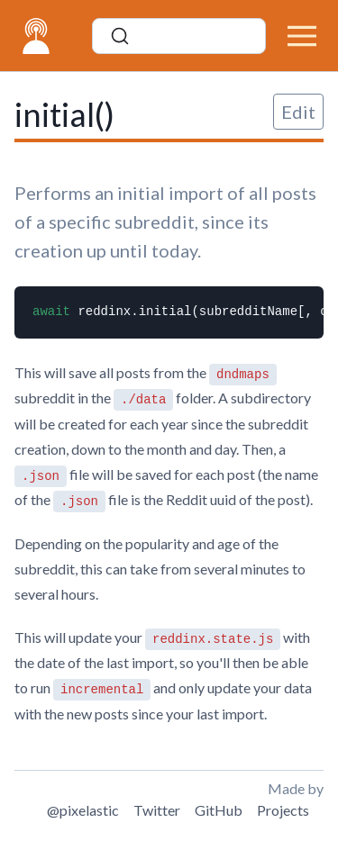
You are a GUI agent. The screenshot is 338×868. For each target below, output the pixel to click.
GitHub (219, 810)
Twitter (157, 810)
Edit (298, 112)
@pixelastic (83, 810)
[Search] (179, 36)
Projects (283, 810)
